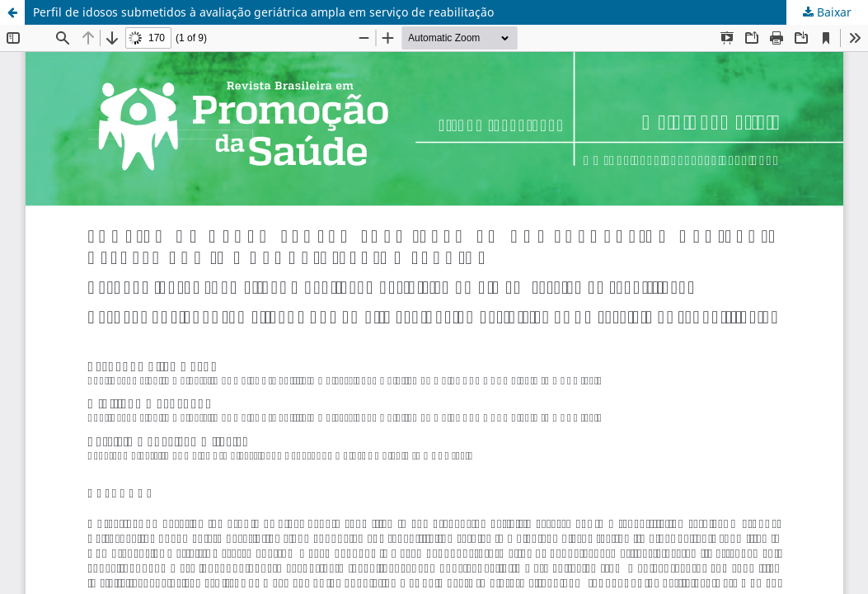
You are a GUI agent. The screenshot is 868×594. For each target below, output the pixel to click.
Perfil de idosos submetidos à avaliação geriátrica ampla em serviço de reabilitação (263, 12)
